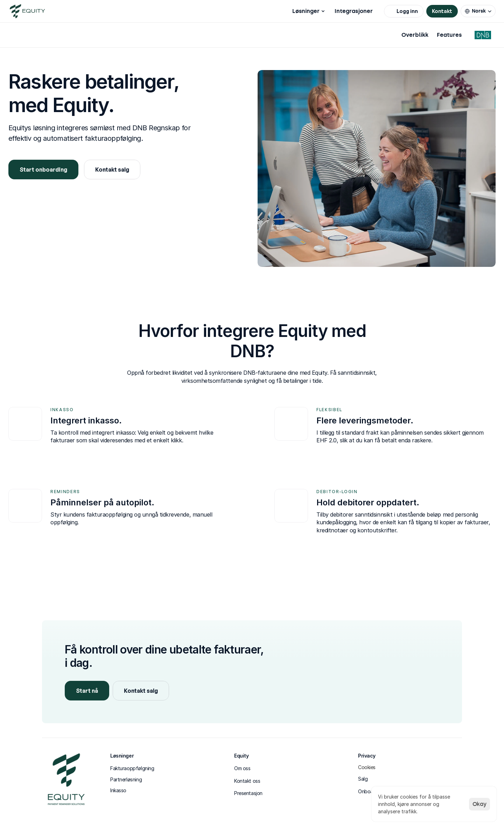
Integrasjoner (354, 11)
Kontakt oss (247, 781)
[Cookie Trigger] (367, 767)
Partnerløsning (126, 779)
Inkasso (118, 790)
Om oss (242, 768)
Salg (363, 779)
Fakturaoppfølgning (132, 768)
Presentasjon (248, 793)
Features (449, 35)
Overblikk (415, 35)
